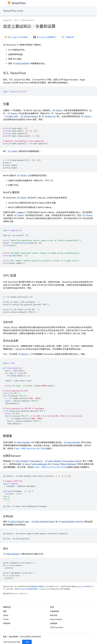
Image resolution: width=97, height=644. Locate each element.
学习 (16, 20)
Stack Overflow (56, 619)
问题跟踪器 (54, 611)
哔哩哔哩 (7, 623)
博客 (5, 611)
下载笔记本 (68, 37)
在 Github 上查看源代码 (45, 37)
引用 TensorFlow (57, 627)
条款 (5, 637)
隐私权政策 (13, 637)
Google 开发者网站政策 (28, 589)
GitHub (6, 615)
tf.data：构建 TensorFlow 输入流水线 (30, 449)
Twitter (6, 619)
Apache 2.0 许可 (81, 587)
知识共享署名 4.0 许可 (42, 587)
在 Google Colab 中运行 (16, 37)
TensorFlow (7, 20)
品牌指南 (54, 623)
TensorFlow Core (13, 11)
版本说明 (54, 615)
